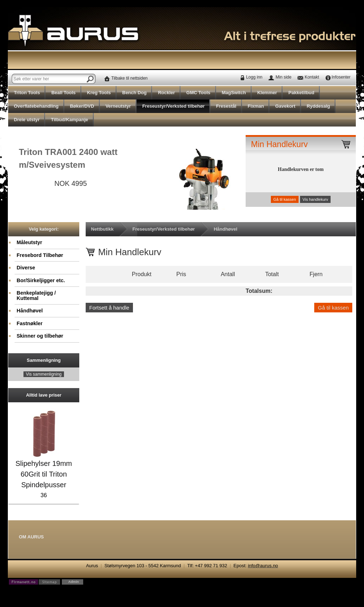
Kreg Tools (99, 93)
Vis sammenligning (44, 374)
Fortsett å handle (109, 308)
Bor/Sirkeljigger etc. (41, 280)
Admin (74, 582)
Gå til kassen (285, 199)
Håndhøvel (30, 311)
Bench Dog (135, 93)
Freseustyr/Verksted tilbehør (173, 106)
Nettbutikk (102, 229)
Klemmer (267, 93)
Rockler (166, 93)
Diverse (26, 268)
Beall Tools (63, 93)
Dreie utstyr (27, 120)
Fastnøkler (30, 323)
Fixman (256, 106)
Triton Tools (27, 93)
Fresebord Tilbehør (40, 255)
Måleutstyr (30, 242)
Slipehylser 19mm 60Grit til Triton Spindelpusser (44, 474)
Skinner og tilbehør (40, 336)
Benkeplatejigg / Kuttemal (36, 295)
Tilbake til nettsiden (129, 78)
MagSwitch (234, 93)
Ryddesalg (318, 106)
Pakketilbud (301, 93)
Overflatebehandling (36, 106)
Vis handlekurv (315, 199)
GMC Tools (198, 93)
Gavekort (285, 106)
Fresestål (226, 106)
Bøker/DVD (82, 106)
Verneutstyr (118, 106)
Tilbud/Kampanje (69, 120)
